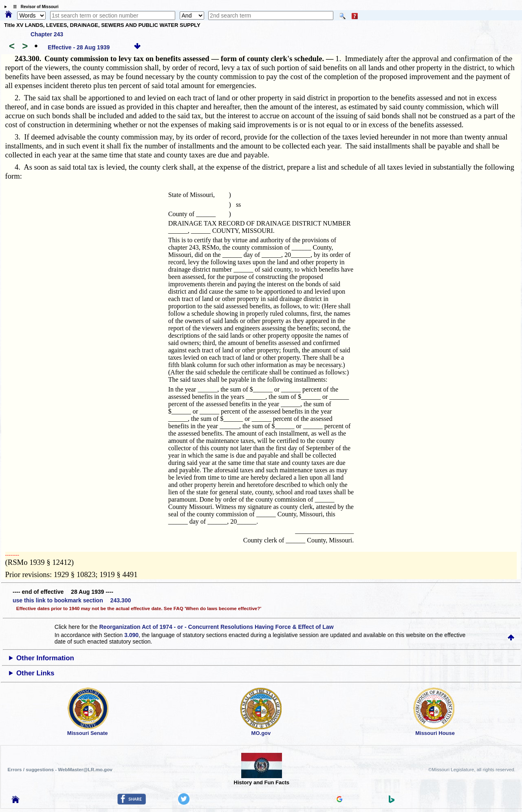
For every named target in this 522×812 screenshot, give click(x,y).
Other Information (45, 658)
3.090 (131, 635)
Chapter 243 (47, 34)
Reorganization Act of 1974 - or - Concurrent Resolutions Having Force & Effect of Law (216, 627)
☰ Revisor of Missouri (34, 7)
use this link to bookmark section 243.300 (72, 600)
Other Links (35, 673)
